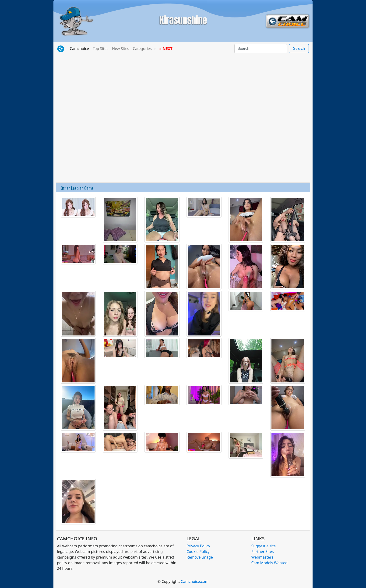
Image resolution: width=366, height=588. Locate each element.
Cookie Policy (198, 552)
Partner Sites (263, 552)
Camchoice (80, 48)
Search (299, 48)
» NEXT (166, 49)
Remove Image (200, 557)
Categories (143, 49)
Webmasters (262, 557)
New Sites (121, 49)
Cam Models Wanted (269, 563)
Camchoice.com (195, 581)
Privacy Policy (198, 546)
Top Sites (100, 49)
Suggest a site (264, 546)
